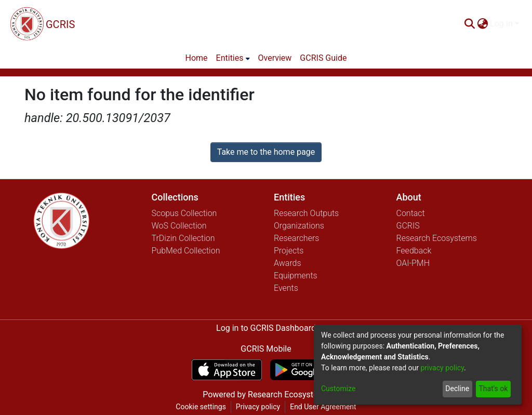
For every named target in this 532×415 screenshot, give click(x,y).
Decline (457, 389)
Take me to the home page (266, 152)
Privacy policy (258, 407)
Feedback (414, 251)
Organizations (299, 226)
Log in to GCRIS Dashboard (266, 328)
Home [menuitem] (197, 58)
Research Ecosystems (437, 238)
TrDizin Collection (183, 238)
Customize (338, 389)
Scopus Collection (184, 213)
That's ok (493, 389)
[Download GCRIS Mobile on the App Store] (227, 370)
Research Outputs (306, 213)
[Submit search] (469, 24)
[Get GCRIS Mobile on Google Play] (305, 370)
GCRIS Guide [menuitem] (323, 58)
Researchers (296, 238)
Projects (289, 251)
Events (286, 288)
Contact (411, 213)
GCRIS (408, 226)
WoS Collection (179, 226)
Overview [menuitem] (275, 58)
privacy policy (442, 368)
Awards (288, 263)
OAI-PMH (413, 263)
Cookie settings (201, 407)
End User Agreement (323, 407)
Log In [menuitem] (501, 24)
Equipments (296, 276)
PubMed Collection (186, 251)
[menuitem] (482, 24)
